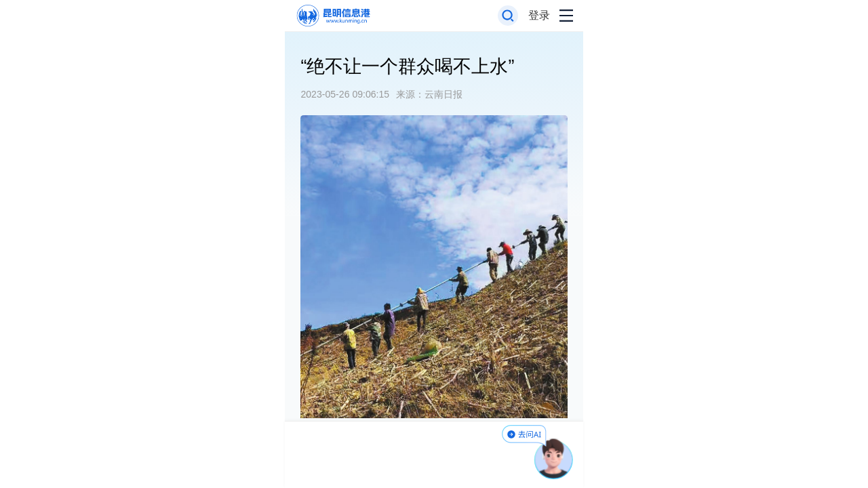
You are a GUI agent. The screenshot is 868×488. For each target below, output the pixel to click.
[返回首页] (333, 16)
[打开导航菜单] (566, 16)
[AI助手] (554, 459)
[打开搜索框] (508, 16)
